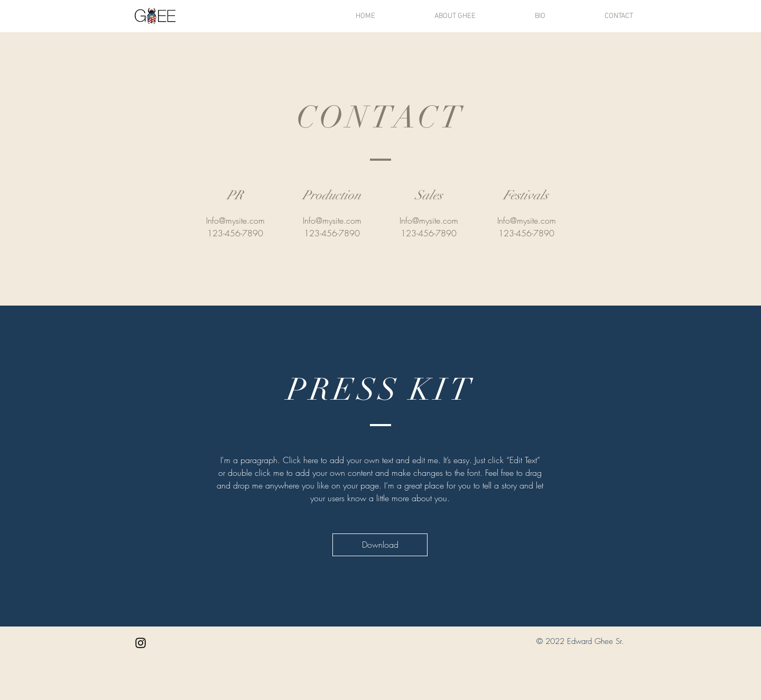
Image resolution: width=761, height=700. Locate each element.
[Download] (380, 545)
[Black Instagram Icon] (141, 643)
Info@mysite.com (235, 220)
